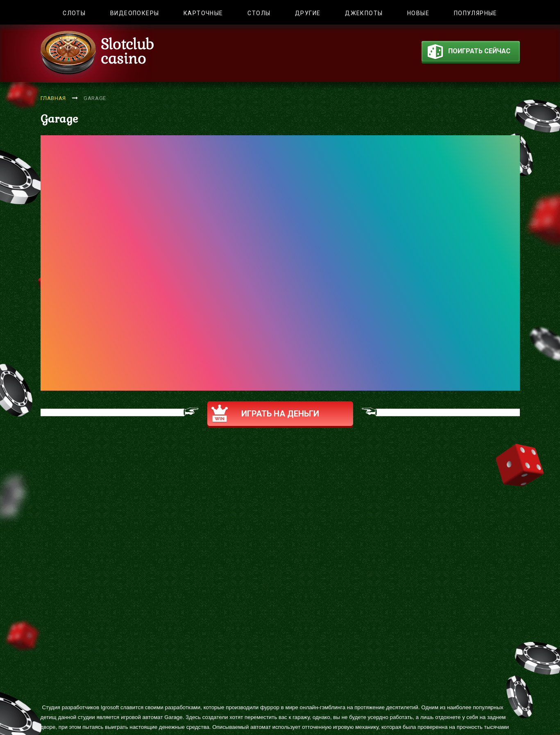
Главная (53, 98)
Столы (259, 13)
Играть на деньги (265, 413)
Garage (95, 98)
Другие (308, 13)
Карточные (203, 13)
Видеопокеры (135, 13)
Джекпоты (364, 13)
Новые (418, 13)
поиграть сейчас (469, 53)
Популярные (476, 13)
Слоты (74, 13)
